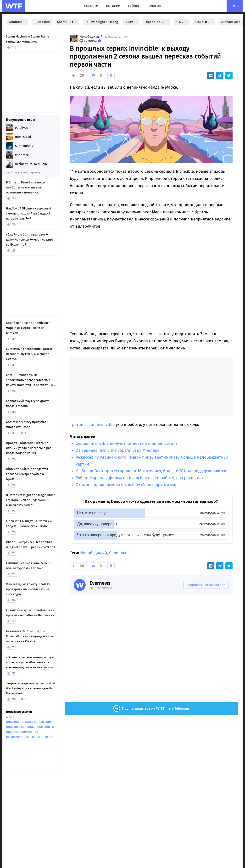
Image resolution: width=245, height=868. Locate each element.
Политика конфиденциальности (30, 727)
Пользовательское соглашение (29, 722)
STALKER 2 (204, 22)
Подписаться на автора (206, 585)
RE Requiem (42, 22)
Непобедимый (91, 37)
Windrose (18, 22)
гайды (133, 6)
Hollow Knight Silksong (101, 22)
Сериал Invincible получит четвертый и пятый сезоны (127, 443)
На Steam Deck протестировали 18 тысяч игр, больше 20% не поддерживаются (151, 471)
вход (235, 6)
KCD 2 (182, 22)
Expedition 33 (157, 22)
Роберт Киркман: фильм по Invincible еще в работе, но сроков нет (139, 478)
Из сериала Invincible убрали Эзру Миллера (117, 450)
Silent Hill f (67, 22)
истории (113, 6)
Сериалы (117, 553)
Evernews (100, 583)
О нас (10, 717)
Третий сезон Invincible (92, 425)
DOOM (131, 22)
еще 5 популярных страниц (23, 172)
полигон (154, 6)
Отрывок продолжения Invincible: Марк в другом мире (128, 485)
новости (91, 6)
